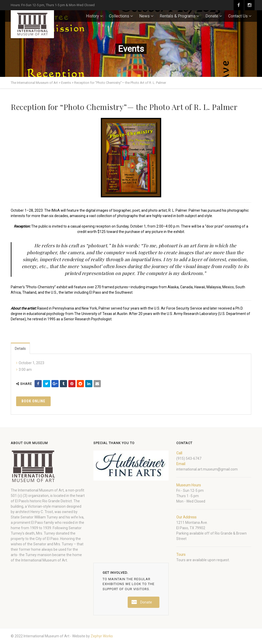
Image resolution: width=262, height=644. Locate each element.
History (92, 16)
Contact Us (238, 16)
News (144, 16)
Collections (119, 16)
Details (20, 349)
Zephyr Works (102, 636)
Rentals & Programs (178, 16)
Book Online (33, 401)
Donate (212, 16)
